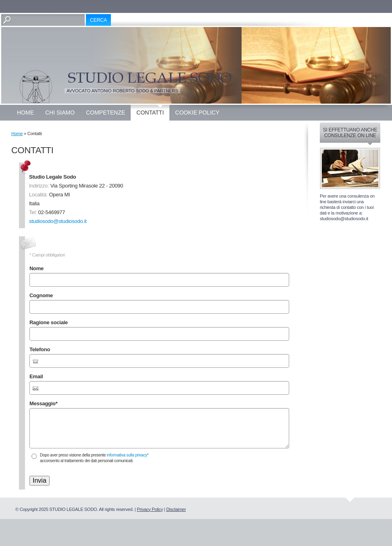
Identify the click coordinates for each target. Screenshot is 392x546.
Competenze (105, 113)
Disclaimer (176, 509)
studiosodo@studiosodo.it (58, 221)
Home (25, 113)
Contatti (150, 113)
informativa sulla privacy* (128, 455)
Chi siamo (60, 113)
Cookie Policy (197, 113)
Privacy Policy (150, 509)
